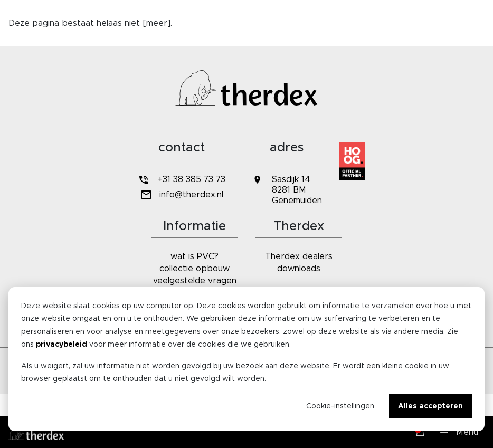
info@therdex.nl (181, 195)
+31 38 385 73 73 (181, 180)
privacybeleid (61, 345)
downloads (299, 269)
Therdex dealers (299, 256)
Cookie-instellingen (340, 406)
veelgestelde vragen (195, 281)
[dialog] (246, 359)
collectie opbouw (195, 269)
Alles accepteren (430, 406)
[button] (459, 432)
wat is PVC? (195, 256)
